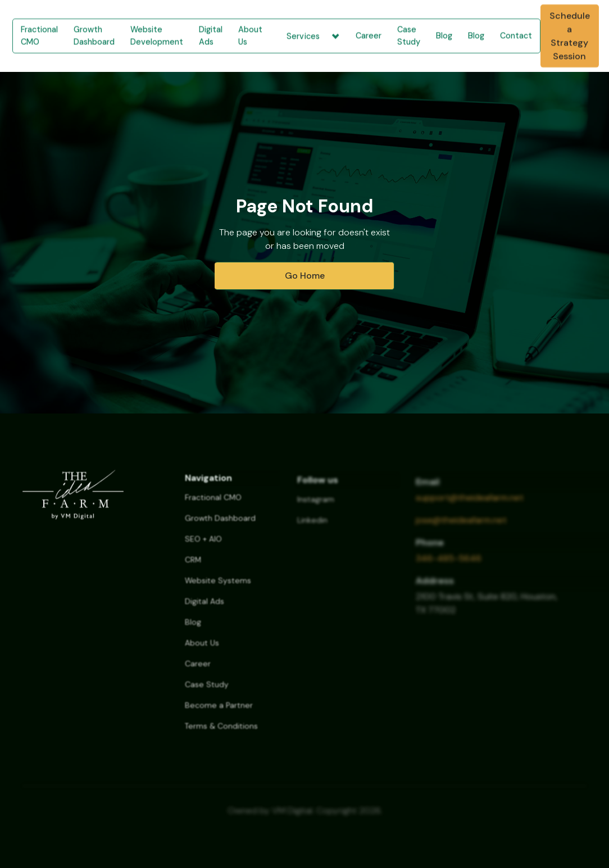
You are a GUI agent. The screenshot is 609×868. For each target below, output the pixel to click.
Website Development (157, 35)
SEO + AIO (203, 546)
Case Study (409, 35)
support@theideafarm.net (470, 504)
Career (369, 35)
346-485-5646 (449, 565)
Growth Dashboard (94, 35)
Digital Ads (211, 35)
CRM (193, 567)
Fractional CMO (39, 35)
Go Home (305, 276)
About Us (250, 35)
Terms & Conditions (221, 733)
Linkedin (312, 528)
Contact (516, 35)
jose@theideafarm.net (461, 527)
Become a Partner (219, 712)
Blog (444, 35)
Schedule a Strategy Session (570, 36)
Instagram (316, 507)
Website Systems (218, 588)
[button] (309, 36)
